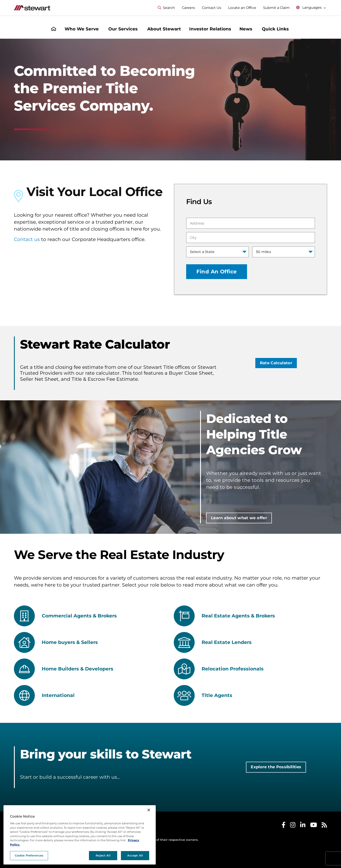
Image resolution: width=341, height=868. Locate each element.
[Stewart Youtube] (314, 826)
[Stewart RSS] (324, 826)
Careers (188, 8)
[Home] (54, 29)
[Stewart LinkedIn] (303, 826)
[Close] (149, 830)
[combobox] (251, 223)
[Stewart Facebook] (284, 826)
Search (166, 8)
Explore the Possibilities (276, 767)
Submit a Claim (276, 8)
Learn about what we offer (239, 518)
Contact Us (211, 8)
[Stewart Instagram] (293, 826)
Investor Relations (210, 29)
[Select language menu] (311, 8)
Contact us (27, 239)
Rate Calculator (276, 363)
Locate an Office (242, 8)
